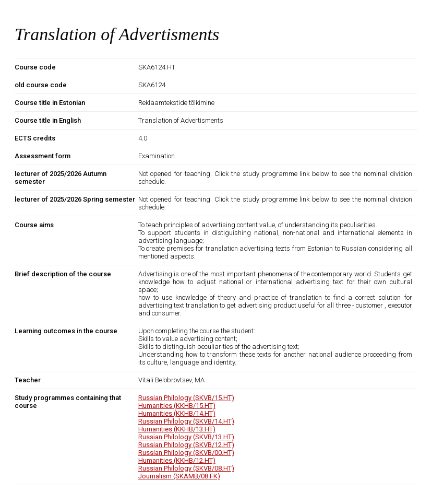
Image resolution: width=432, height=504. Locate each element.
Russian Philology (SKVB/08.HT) (186, 468)
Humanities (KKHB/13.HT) (177, 429)
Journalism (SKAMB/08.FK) (179, 476)
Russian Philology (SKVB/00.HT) (186, 453)
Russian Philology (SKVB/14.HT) (186, 421)
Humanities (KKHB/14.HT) (177, 413)
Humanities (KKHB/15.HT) (177, 406)
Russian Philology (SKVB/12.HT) (186, 445)
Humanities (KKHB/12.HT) (177, 460)
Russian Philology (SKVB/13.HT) (186, 437)
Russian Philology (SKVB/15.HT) (186, 398)
